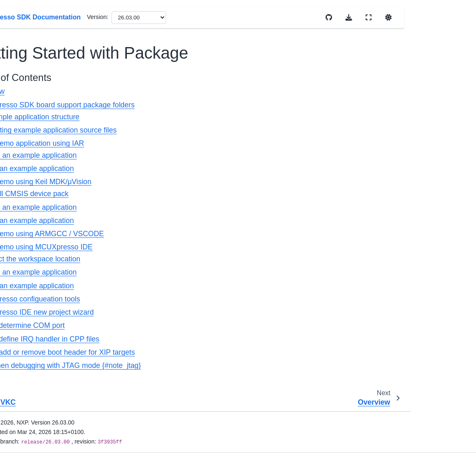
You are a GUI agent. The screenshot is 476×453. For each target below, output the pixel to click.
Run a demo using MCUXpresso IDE (194, 247)
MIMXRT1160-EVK (49, 261)
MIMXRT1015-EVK (49, 195)
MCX (24, 389)
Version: (258, 17)
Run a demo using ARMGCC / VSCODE (200, 234)
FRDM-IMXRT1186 (49, 313)
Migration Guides (33, 428)
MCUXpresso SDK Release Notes (55, 141)
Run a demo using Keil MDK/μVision (193, 182)
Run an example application (189, 168)
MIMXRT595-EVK (48, 287)
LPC (23, 376)
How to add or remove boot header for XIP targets (215, 352)
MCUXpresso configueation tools (188, 299)
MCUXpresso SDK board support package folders (215, 105)
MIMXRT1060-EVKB (43, 17)
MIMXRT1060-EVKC (43, 63)
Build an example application (191, 155)
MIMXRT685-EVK (48, 300)
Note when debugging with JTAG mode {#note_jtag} (218, 365)
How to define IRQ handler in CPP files (197, 339)
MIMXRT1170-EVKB (43, 40)
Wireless (29, 402)
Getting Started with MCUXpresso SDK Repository (57, 114)
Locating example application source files (211, 130)
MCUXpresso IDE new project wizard (194, 312)
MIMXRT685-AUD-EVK (49, 332)
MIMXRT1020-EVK (49, 209)
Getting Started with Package (59, 85)
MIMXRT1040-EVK (49, 235)
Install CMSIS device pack (187, 194)
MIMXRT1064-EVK (49, 248)
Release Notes (30, 415)
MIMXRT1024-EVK (49, 221)
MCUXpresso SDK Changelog (55, 164)
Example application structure (192, 117)
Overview (150, 91)
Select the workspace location (193, 259)
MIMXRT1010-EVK (49, 182)
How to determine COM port (180, 325)
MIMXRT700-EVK (48, 349)
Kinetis (26, 363)
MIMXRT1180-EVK (49, 274)
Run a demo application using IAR (190, 143)
